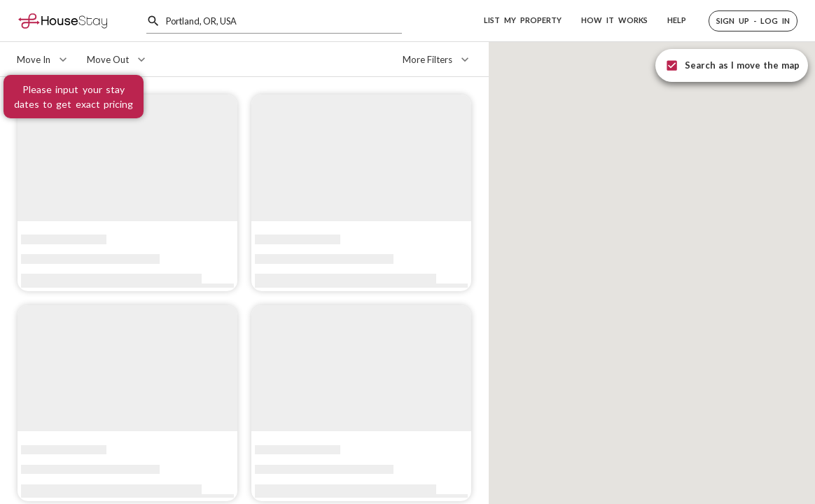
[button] (753, 21)
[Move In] (43, 59)
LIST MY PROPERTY (523, 20)
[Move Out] (118, 59)
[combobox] (284, 21)
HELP (677, 20)
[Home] (63, 21)
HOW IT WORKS (614, 20)
